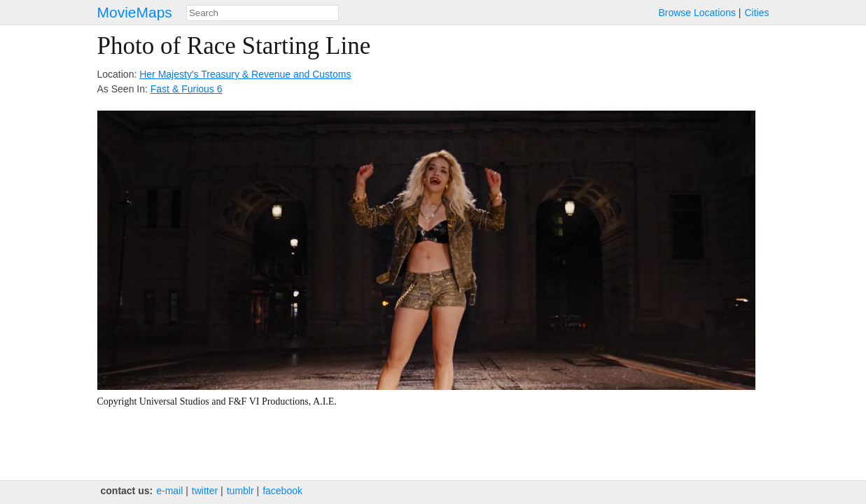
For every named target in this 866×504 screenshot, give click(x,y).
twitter (205, 491)
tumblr (240, 491)
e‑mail (169, 491)
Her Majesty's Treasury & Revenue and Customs (245, 74)
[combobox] (263, 13)
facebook (282, 491)
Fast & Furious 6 (187, 89)
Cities (756, 13)
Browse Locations (697, 13)
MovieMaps (135, 12)
